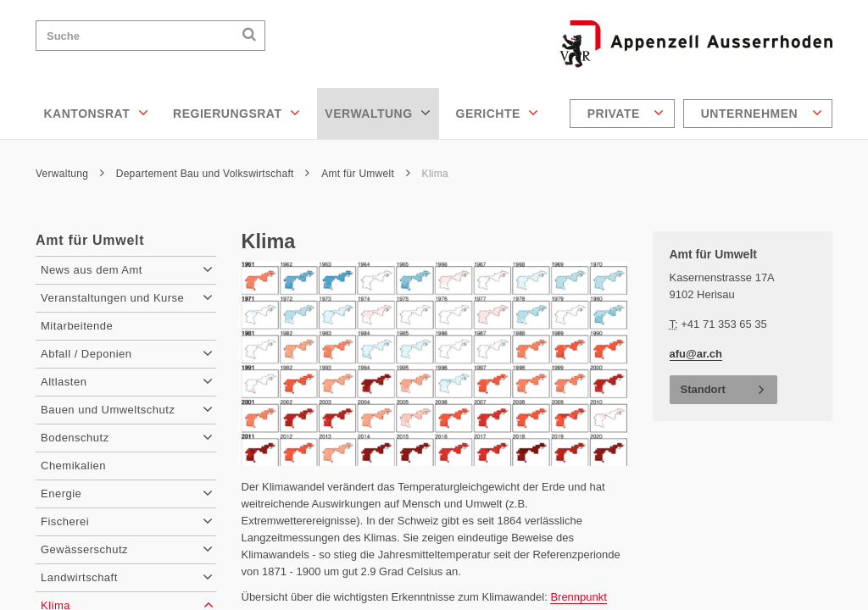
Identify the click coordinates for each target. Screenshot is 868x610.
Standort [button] (703, 389)
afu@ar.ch (696, 354)
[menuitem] (624, 114)
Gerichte (498, 113)
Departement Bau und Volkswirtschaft (213, 174)
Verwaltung (378, 113)
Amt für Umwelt (366, 174)
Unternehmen (762, 113)
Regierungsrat (236, 113)
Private (626, 113)
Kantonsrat (97, 113)
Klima (435, 174)
